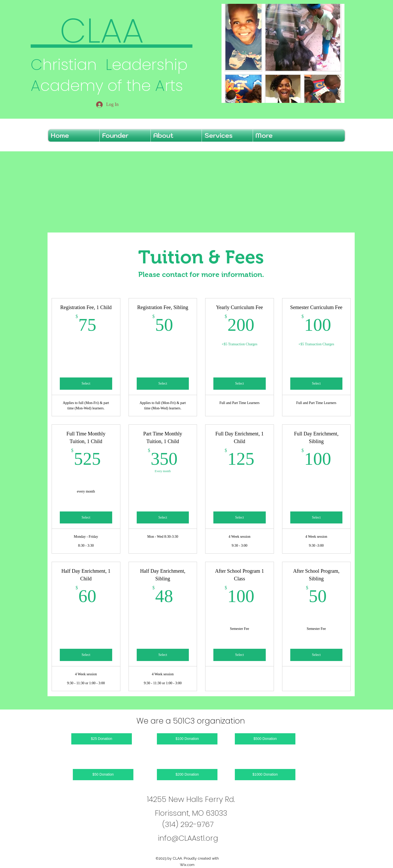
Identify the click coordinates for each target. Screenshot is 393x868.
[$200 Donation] (187, 775)
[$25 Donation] (102, 739)
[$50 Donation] (103, 775)
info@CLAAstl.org (188, 838)
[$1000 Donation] (265, 775)
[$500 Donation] (265, 739)
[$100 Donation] (187, 739)
